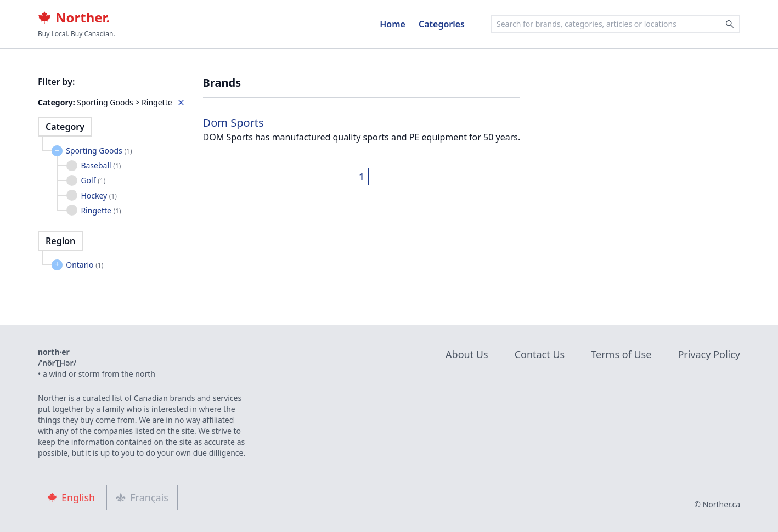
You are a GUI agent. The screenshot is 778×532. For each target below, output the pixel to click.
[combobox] (616, 24)
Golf (93, 180)
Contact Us (540, 354)
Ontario (84, 265)
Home (393, 24)
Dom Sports (233, 123)
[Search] (730, 24)
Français (142, 497)
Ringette (101, 210)
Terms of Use (621, 354)
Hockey (99, 196)
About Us (467, 354)
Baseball (101, 165)
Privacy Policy (709, 354)
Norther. (74, 18)
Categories (442, 24)
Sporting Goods (99, 151)
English (71, 497)
